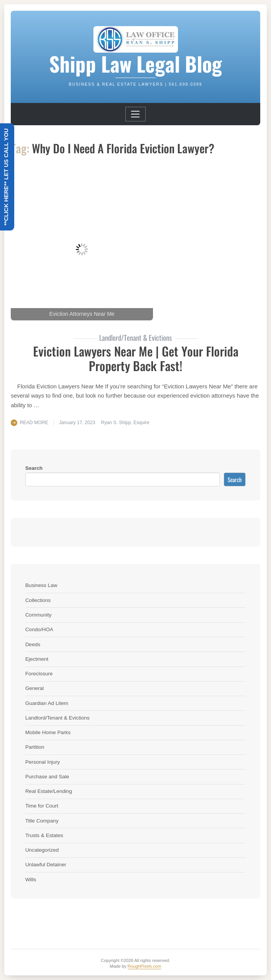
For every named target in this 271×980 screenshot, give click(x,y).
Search (34, 468)
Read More (34, 423)
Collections (38, 600)
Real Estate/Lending (49, 791)
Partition (35, 747)
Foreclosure (39, 674)
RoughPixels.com (145, 966)
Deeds (33, 644)
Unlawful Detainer (46, 865)
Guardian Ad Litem (47, 703)
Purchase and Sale (47, 777)
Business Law (41, 585)
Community (38, 615)
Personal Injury (43, 762)
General (35, 688)
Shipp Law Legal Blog (135, 63)
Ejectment (37, 659)
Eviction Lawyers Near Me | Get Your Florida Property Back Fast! (136, 358)
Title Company (42, 821)
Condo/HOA (39, 629)
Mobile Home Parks (48, 732)
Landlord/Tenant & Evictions (57, 718)
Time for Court (42, 806)
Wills (31, 880)
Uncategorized (42, 850)
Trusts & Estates (44, 835)
